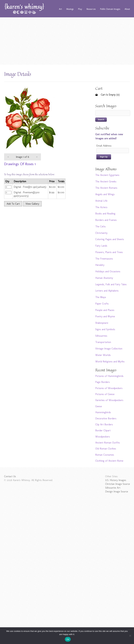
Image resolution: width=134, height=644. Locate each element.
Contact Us (10, 476)
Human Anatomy (104, 278)
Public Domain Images (110, 9)
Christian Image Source (118, 484)
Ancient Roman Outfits (108, 443)
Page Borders (103, 382)
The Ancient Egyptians (107, 175)
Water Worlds (103, 355)
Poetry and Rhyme (105, 316)
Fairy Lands (101, 246)
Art (60, 9)
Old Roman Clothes (106, 449)
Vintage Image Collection (109, 349)
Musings (70, 9)
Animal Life (101, 201)
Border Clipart (103, 430)
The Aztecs (101, 207)
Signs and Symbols (105, 329)
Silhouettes (101, 336)
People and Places (105, 310)
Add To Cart (13, 204)
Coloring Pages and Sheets (110, 239)
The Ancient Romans (106, 188)
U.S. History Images (116, 480)
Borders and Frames (106, 220)
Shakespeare (102, 323)
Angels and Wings (105, 194)
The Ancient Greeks (106, 182)
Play (80, 9)
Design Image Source (117, 492)
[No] (130, 636)
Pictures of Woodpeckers (109, 388)
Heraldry (100, 265)
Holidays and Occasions (108, 271)
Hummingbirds (103, 412)
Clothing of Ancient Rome (109, 461)
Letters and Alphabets (107, 291)
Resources (91, 9)
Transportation (103, 342)
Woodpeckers (103, 437)
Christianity (101, 233)
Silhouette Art (113, 488)
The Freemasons (104, 259)
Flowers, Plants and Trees (109, 252)
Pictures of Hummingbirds (109, 376)
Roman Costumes (105, 455)
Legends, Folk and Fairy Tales (111, 284)
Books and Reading (105, 214)
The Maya (101, 297)
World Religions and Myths (110, 362)
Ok (68, 639)
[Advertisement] (67, 41)
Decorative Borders (106, 418)
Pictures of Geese (105, 394)
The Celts (100, 226)
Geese (99, 406)
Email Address (104, 146)
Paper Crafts (102, 304)
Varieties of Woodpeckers (109, 400)
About (127, 9)
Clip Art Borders (104, 424)
